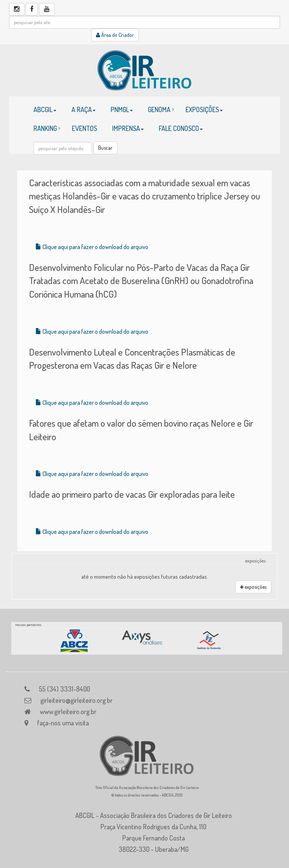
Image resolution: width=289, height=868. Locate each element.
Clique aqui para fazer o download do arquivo (92, 247)
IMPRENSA (128, 128)
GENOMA (159, 109)
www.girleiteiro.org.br (68, 711)
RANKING (45, 128)
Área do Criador (115, 35)
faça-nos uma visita (63, 723)
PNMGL (122, 109)
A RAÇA (84, 109)
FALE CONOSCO (181, 128)
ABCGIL (45, 109)
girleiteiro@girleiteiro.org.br (76, 700)
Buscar (105, 148)
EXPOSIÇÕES (204, 109)
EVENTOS (84, 128)
